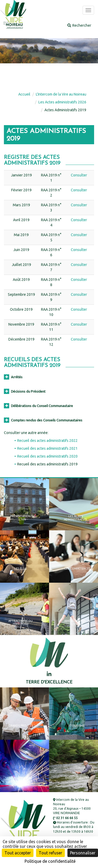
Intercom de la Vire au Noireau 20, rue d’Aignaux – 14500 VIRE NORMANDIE (72, 806)
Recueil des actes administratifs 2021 (47, 448)
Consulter (79, 175)
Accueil (24, 94)
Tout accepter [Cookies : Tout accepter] (18, 853)
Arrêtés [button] (13, 377)
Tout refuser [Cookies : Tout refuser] (50, 853)
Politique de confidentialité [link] (50, 861)
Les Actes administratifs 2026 (62, 102)
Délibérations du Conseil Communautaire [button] (38, 406)
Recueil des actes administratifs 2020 (47, 456)
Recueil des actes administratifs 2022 (47, 441)
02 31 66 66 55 (65, 818)
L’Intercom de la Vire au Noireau (61, 94)
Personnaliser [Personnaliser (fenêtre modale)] (83, 853)
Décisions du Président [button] (25, 391)
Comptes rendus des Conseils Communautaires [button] (43, 420)
